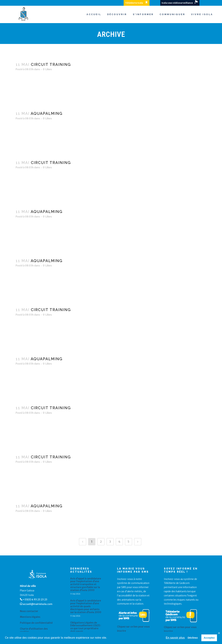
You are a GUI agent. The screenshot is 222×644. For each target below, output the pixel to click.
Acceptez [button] (209, 638)
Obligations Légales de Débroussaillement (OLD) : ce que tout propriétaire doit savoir (86, 627)
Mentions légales (30, 617)
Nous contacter (29, 611)
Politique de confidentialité (36, 623)
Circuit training (51, 64)
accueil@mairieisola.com (38, 604)
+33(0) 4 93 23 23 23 (35, 600)
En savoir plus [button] (175, 638)
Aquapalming (47, 113)
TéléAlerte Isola (134, 3)
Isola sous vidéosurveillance (177, 3)
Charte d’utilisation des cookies (34, 630)
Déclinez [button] (193, 638)
